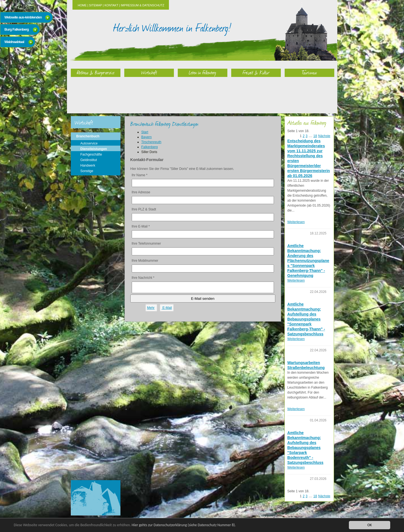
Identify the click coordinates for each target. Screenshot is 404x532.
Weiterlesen (296, 222)
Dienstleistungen (94, 149)
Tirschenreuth (151, 142)
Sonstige (87, 171)
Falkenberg (150, 147)
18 (315, 136)
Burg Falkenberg (17, 29)
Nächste (324, 136)
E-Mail (167, 308)
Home (82, 5)
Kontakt (111, 5)
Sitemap (95, 5)
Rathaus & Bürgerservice (96, 72)
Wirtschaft (149, 72)
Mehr (151, 308)
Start (145, 132)
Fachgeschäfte (91, 154)
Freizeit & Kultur (256, 72)
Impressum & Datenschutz (142, 5)
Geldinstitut (89, 160)
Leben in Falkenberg (202, 72)
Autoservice (89, 143)
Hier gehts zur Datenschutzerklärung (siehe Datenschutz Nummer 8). (184, 525)
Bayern (147, 137)
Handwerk (88, 165)
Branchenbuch (88, 136)
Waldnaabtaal (14, 42)
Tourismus (309, 72)
